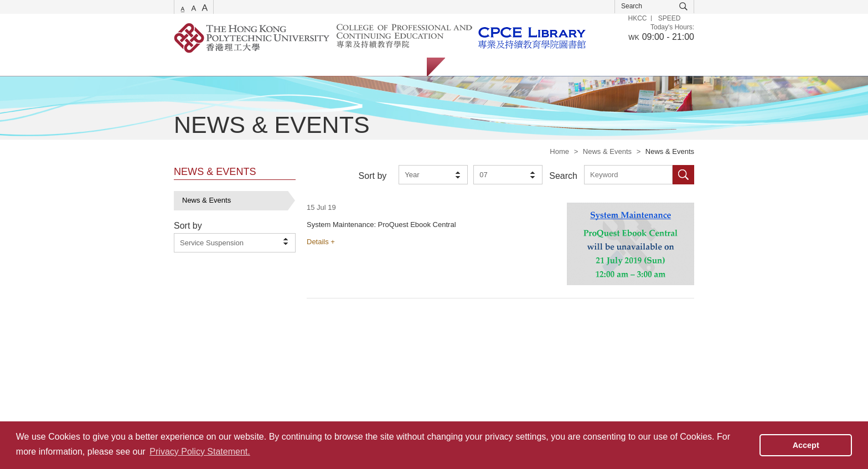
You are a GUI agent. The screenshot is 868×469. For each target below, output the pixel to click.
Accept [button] (806, 445)
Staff (514, 67)
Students (470, 67)
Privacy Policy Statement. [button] (200, 452)
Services (188, 67)
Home (559, 151)
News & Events (607, 151)
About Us (401, 67)
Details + (321, 242)
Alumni (555, 67)
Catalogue (240, 67)
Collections (296, 67)
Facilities (350, 67)
